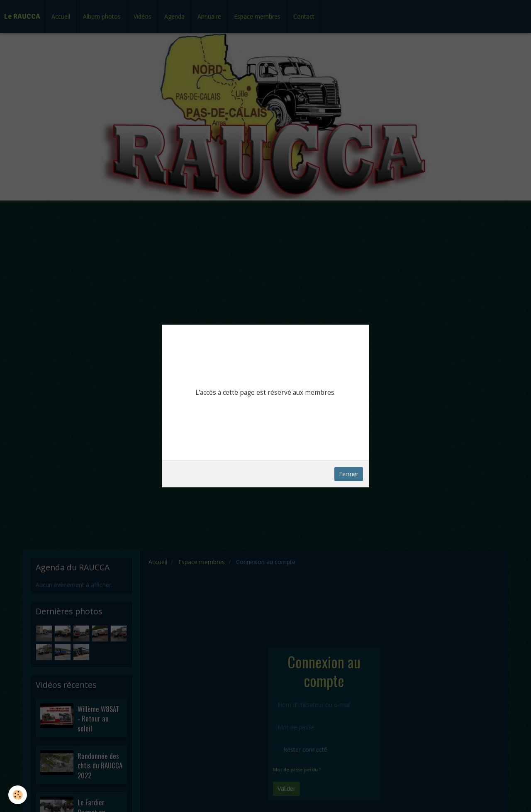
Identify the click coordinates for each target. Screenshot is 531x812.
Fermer (349, 474)
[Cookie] (18, 795)
